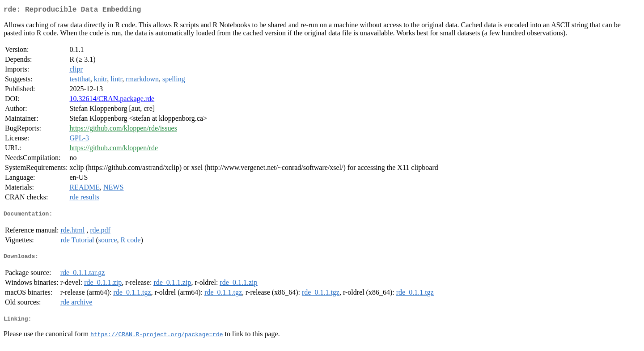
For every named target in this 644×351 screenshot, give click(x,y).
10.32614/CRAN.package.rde (112, 100)
